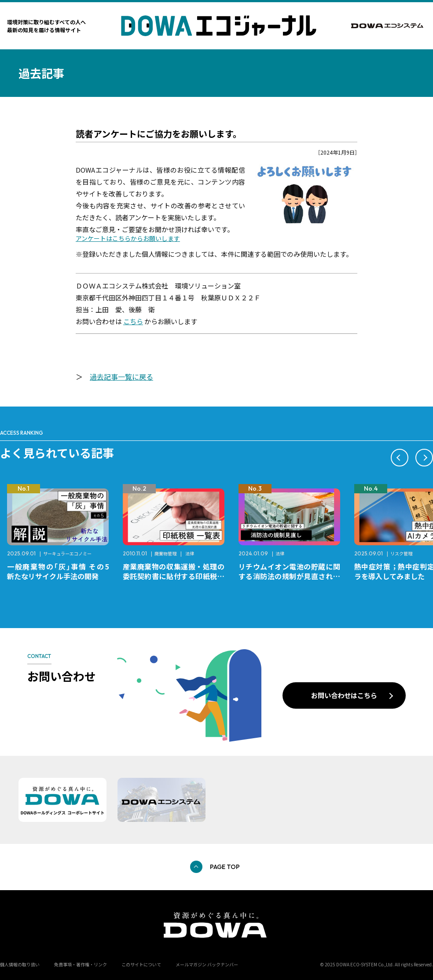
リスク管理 (401, 553)
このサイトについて (141, 964)
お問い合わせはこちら (344, 695)
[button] (400, 458)
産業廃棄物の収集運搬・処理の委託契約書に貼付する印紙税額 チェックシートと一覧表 (177, 576)
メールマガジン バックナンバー (207, 964)
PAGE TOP (225, 867)
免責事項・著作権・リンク (81, 964)
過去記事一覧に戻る (121, 377)
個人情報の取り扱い (20, 964)
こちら (133, 321)
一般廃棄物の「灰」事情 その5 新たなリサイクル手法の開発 (61, 571)
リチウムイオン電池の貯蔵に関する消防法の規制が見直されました (289, 576)
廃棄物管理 (165, 553)
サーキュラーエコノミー (67, 553)
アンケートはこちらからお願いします (128, 238)
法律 (190, 553)
